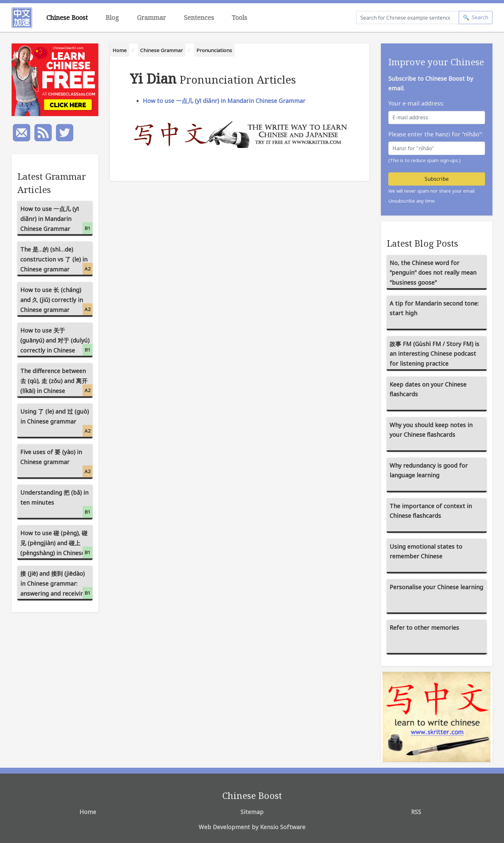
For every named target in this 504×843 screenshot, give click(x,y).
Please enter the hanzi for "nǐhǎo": (436, 134)
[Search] (408, 18)
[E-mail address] (437, 118)
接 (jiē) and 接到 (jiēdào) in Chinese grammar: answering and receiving (56, 584)
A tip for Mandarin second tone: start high (434, 308)
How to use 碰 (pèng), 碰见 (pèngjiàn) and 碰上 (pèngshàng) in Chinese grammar (56, 545)
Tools (239, 18)
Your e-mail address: (416, 103)
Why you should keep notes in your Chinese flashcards (431, 430)
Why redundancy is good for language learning (429, 470)
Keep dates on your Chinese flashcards (428, 389)
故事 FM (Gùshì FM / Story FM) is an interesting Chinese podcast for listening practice (434, 354)
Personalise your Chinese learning (436, 587)
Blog (112, 18)
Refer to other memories (424, 628)
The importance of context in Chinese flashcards (431, 511)
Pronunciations (214, 50)
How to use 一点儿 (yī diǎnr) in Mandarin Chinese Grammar (224, 101)
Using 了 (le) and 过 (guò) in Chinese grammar (56, 422)
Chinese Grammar (162, 50)
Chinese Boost (67, 18)
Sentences (199, 18)
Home (120, 50)
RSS (416, 812)
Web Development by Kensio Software (252, 827)
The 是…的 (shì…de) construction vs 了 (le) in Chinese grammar (56, 260)
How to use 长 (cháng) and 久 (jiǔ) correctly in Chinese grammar (56, 301)
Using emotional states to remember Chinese (426, 551)
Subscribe (437, 179)
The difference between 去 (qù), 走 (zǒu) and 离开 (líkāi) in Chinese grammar (56, 382)
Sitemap (252, 812)
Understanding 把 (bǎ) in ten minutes (56, 503)
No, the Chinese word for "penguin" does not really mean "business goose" (433, 273)
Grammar (151, 18)
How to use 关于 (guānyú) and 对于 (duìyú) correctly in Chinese (56, 341)
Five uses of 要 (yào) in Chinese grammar (56, 463)
